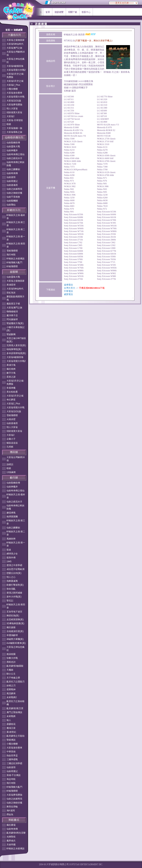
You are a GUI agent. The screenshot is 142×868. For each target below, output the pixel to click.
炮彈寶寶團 (12, 517)
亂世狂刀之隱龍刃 (16, 682)
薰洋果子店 (12, 315)
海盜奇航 (11, 779)
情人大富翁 (12, 109)
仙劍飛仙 (11, 205)
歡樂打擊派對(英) (15, 585)
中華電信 (68, 291)
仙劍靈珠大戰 (13, 147)
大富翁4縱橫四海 (15, 66)
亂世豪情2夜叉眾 (15, 708)
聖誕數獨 (11, 334)
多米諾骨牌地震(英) (16, 353)
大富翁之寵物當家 (16, 40)
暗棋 (9, 124)
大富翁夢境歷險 (14, 105)
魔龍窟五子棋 (13, 304)
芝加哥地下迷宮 (14, 612)
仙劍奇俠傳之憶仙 (16, 154)
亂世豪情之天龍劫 (16, 736)
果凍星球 (11, 285)
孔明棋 (10, 447)
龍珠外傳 (11, 558)
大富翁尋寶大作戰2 (16, 70)
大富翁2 (11, 116)
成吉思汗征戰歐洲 (16, 569)
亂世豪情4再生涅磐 (16, 833)
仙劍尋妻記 (12, 181)
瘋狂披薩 (11, 627)
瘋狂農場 (11, 825)
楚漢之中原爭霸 (14, 565)
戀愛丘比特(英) (14, 573)
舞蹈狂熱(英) (13, 616)
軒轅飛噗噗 (12, 266)
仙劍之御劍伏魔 (14, 193)
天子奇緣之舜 (13, 678)
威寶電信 (68, 294)
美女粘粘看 (12, 392)
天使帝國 (11, 845)
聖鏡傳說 (11, 740)
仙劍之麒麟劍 (13, 169)
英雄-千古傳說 (14, 775)
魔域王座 (11, 728)
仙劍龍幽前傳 (13, 143)
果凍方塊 (11, 365)
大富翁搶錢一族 (14, 128)
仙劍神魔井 (12, 150)
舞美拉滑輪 (12, 807)
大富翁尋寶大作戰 (16, 97)
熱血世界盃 (12, 756)
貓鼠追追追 (12, 443)
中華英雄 (11, 752)
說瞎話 (10, 464)
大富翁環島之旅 (14, 132)
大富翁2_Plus (13, 85)
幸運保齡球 (12, 635)
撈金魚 (10, 814)
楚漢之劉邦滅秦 (14, 593)
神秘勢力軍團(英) (15, 639)
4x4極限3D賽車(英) (16, 643)
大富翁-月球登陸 (15, 120)
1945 (9, 562)
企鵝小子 (11, 439)
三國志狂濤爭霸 (14, 763)
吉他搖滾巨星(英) (15, 631)
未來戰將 (11, 716)
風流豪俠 (11, 693)
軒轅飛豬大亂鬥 (14, 263)
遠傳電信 (68, 285)
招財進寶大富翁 (14, 112)
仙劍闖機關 (12, 201)
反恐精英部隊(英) (15, 620)
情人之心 (11, 577)
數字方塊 (11, 373)
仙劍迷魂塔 (12, 185)
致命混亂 (11, 589)
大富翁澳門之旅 (14, 48)
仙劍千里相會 (13, 197)
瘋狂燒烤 (11, 369)
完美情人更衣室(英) (16, 345)
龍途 (9, 550)
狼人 (9, 720)
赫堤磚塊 (11, 513)
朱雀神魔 (11, 388)
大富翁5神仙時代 (15, 44)
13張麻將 (11, 472)
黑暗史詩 (11, 662)
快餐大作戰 (12, 658)
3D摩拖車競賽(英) (15, 623)
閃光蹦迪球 (12, 319)
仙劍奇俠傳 (12, 173)
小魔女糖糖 (12, 89)
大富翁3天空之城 (15, 81)
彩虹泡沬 (11, 293)
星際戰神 (11, 689)
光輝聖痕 (11, 837)
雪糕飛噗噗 (12, 251)
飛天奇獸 (11, 255)
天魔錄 (10, 670)
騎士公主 (11, 674)
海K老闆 (11, 811)
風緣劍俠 (11, 539)
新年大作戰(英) (14, 597)
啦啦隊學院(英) (14, 349)
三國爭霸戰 (12, 759)
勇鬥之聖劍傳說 (14, 712)
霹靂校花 (11, 724)
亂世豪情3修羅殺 (15, 666)
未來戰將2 (12, 697)
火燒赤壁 (11, 419)
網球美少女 (12, 554)
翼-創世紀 (11, 732)
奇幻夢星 (11, 400)
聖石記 (10, 601)
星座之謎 (11, 377)
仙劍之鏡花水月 (14, 158)
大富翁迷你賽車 (14, 93)
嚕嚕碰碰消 (12, 312)
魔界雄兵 (11, 841)
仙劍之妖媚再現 (14, 189)
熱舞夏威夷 (12, 581)
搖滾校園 (11, 654)
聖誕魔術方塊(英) (15, 323)
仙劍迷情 (11, 177)
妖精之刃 (11, 686)
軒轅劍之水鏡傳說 (16, 259)
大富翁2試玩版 (14, 101)
